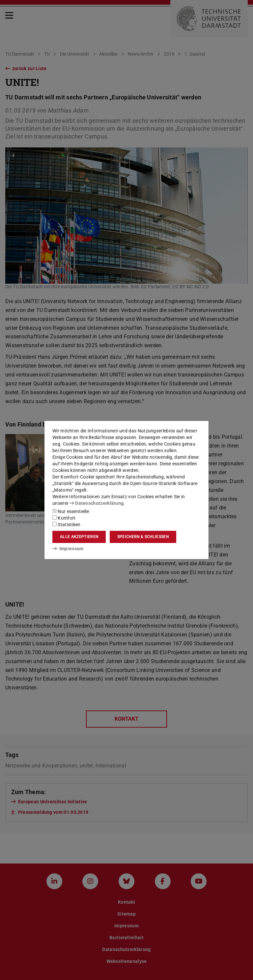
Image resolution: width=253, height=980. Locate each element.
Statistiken (67, 525)
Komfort (64, 518)
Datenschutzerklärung (97, 503)
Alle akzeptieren (79, 537)
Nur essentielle (71, 511)
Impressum (68, 549)
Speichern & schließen (143, 537)
